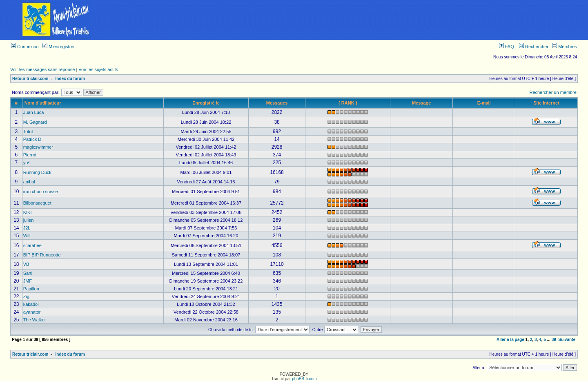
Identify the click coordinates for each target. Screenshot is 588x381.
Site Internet (546, 103)
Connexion (25, 47)
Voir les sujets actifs (98, 69)
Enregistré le (206, 103)
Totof (28, 131)
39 (554, 340)
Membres (565, 47)
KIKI (28, 212)
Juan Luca (34, 112)
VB (26, 264)
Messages (277, 103)
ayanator (32, 312)
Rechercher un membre (553, 92)
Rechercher (534, 47)
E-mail (484, 103)
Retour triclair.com (30, 79)
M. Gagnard (35, 122)
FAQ (507, 47)
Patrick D (32, 139)
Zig (26, 296)
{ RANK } (347, 103)
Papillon (31, 289)
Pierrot (30, 155)
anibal (29, 182)
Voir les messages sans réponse (42, 69)
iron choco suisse (41, 192)
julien (29, 220)
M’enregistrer (59, 47)
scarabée (32, 245)
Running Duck (37, 172)
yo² (26, 163)
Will (27, 236)
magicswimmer (38, 147)
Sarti (28, 273)
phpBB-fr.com (304, 379)
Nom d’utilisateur (43, 103)
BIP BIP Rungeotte (42, 255)
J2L (27, 228)
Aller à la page (510, 340)
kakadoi (31, 304)
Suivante (567, 340)
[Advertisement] (350, 20)
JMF (28, 281)
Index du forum (70, 79)
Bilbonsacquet (37, 203)
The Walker (35, 320)
